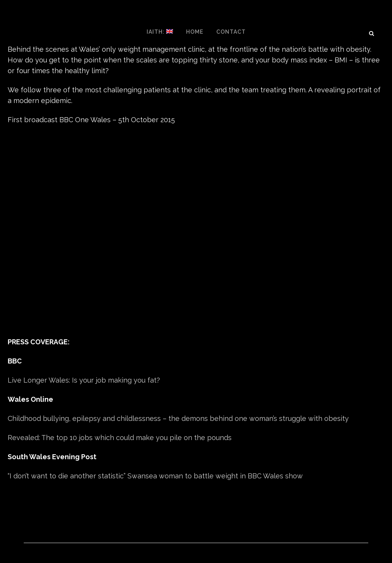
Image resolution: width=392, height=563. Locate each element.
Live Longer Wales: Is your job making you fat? (84, 380)
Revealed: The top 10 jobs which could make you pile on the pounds (120, 438)
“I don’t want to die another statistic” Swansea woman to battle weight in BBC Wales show (155, 476)
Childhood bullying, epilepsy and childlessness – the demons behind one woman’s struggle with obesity (178, 418)
